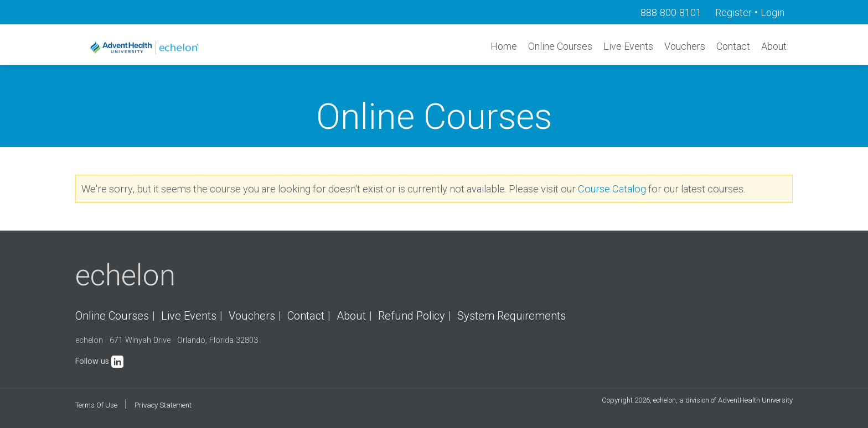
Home (504, 46)
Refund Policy (412, 316)
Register (733, 12)
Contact (733, 46)
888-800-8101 (671, 12)
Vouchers (685, 46)
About (774, 46)
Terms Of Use (96, 405)
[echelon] (146, 47)
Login (773, 12)
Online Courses (560, 46)
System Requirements (512, 316)
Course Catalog (612, 189)
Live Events (628, 46)
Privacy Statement (163, 405)
